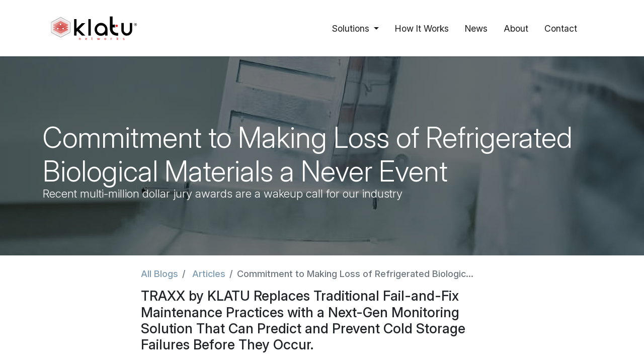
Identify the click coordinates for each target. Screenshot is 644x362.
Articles (209, 274)
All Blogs (159, 274)
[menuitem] (422, 28)
